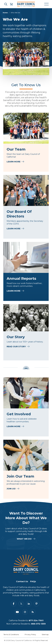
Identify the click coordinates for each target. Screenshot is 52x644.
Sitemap (45, 634)
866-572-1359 (38, 624)
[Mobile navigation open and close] (46, 4)
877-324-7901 (36, 620)
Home (5, 13)
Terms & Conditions (11, 634)
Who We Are (15, 13)
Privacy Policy (30, 634)
